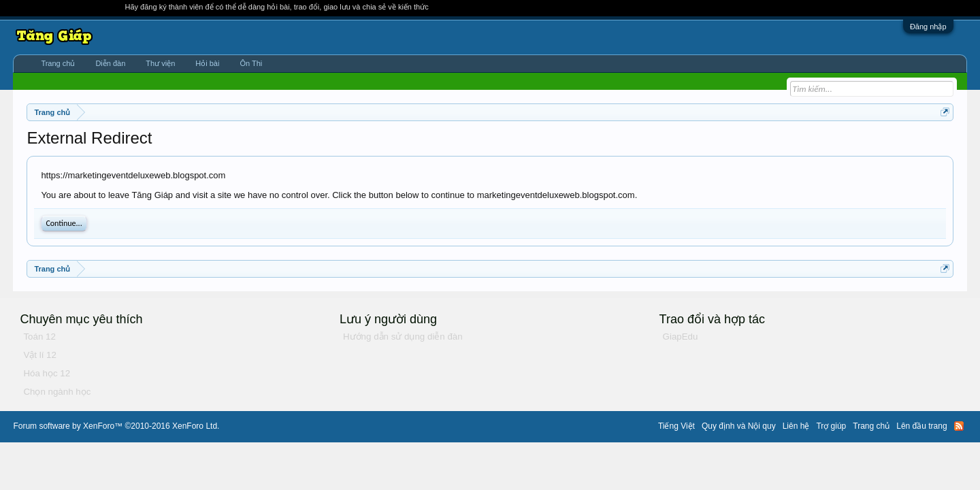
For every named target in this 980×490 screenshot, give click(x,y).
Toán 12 (39, 337)
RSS (959, 426)
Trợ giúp (831, 426)
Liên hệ (796, 426)
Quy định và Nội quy (739, 426)
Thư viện (160, 63)
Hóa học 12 (47, 373)
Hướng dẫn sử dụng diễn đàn (403, 337)
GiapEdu (681, 337)
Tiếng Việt (676, 426)
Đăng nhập (928, 27)
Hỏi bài (207, 63)
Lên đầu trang (921, 426)
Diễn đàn (110, 63)
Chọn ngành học (57, 392)
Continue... (64, 223)
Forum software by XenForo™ (116, 426)
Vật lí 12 (40, 355)
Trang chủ (58, 63)
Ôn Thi (251, 63)
